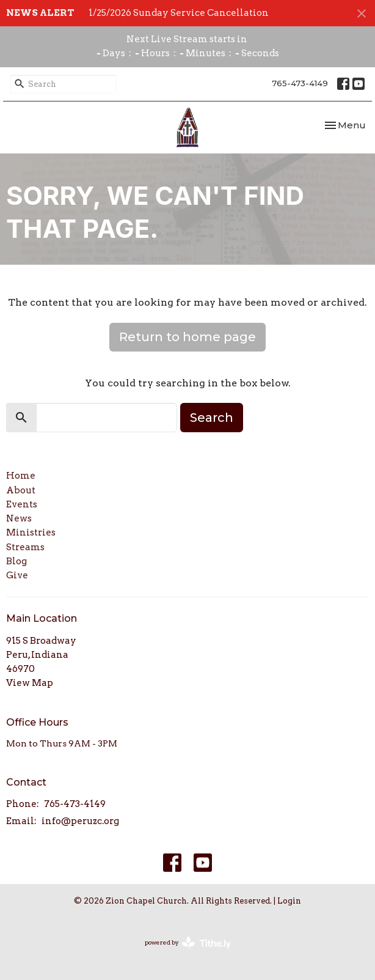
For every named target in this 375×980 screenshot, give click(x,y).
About (21, 490)
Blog (16, 561)
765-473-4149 (300, 83)
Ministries (31, 532)
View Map (30, 683)
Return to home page (188, 337)
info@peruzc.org (80, 821)
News (19, 518)
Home (21, 476)
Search (212, 418)
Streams (25, 547)
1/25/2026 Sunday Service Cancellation (179, 13)
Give (17, 575)
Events (22, 504)
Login (289, 901)
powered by (188, 943)
